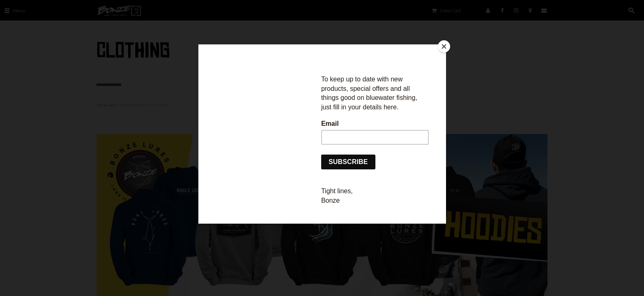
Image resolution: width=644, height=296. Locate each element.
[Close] (444, 46)
